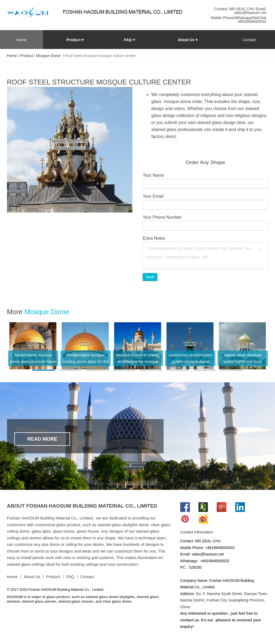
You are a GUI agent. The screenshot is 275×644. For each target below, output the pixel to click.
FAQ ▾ (129, 40)
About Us (32, 577)
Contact (249, 40)
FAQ (70, 577)
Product (27, 56)
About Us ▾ (188, 40)
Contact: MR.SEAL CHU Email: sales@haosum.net (240, 11)
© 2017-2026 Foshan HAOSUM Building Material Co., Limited (56, 590)
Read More (42, 439)
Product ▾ (75, 40)
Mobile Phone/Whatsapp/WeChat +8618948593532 (239, 20)
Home (21, 40)
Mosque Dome (49, 56)
